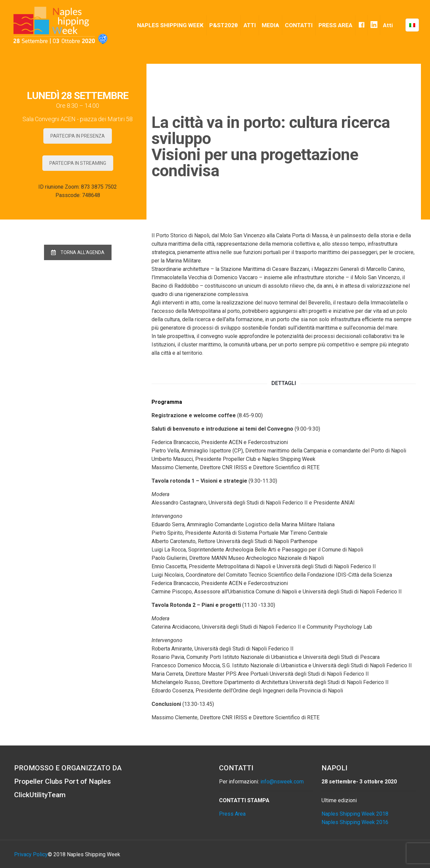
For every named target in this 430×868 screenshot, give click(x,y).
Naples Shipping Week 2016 (355, 822)
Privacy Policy (31, 854)
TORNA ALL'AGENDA (78, 252)
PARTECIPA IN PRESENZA (78, 136)
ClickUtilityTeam (40, 795)
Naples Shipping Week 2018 (355, 814)
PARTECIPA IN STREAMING (78, 163)
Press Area (232, 814)
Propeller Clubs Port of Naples (62, 781)
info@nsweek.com (282, 782)
